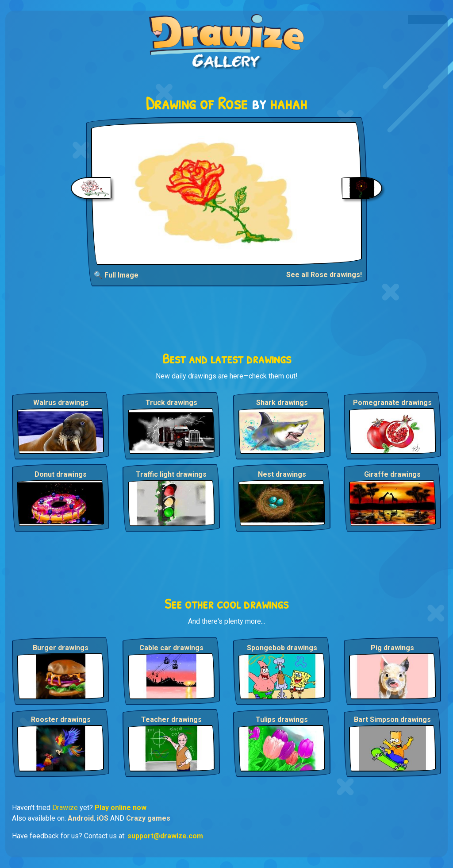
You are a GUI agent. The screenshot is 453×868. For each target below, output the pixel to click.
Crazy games (148, 818)
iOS (103, 818)
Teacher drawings (171, 719)
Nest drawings (282, 474)
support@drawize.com (165, 836)
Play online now (121, 808)
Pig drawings (392, 648)
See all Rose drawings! (324, 275)
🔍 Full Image (116, 275)
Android (81, 818)
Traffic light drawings (171, 474)
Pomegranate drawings (392, 403)
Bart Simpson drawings (392, 719)
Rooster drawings (61, 719)
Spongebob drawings (282, 648)
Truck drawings (171, 403)
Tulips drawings (282, 719)
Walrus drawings (61, 403)
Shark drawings (282, 403)
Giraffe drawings (392, 474)
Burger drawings (61, 648)
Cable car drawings (171, 648)
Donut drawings (61, 474)
